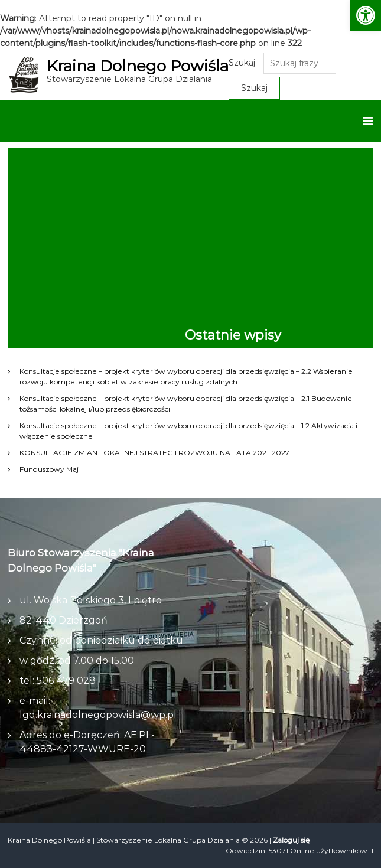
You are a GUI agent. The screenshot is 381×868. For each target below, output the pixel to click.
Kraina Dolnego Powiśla (138, 66)
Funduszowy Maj (49, 469)
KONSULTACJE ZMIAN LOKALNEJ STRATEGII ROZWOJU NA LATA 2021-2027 (154, 453)
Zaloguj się (291, 840)
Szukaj (242, 63)
